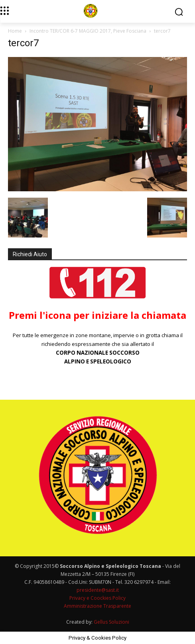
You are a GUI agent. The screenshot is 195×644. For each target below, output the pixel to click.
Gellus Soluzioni (111, 622)
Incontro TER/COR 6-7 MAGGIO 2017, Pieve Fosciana (88, 31)
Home (15, 31)
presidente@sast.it (98, 590)
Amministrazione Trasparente (97, 606)
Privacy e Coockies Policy (97, 598)
